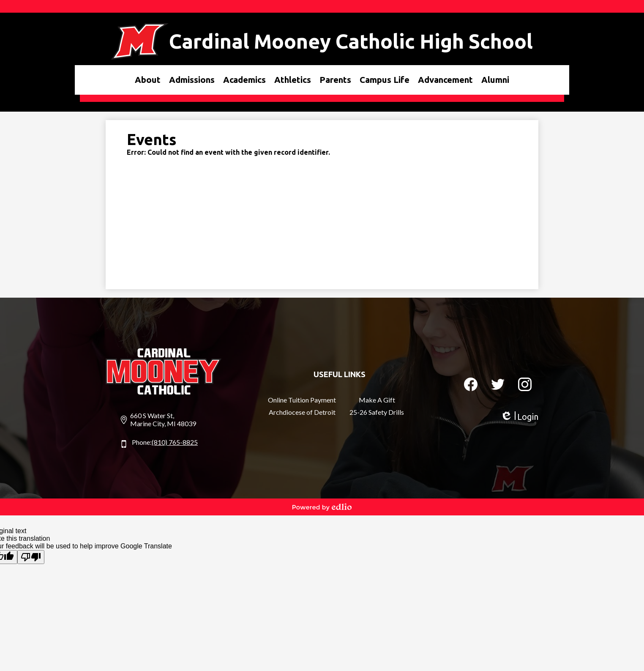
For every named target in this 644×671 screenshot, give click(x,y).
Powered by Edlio (322, 507)
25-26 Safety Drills (377, 412)
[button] (148, 80)
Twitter (498, 386)
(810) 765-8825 (175, 442)
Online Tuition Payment (302, 400)
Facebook (471, 386)
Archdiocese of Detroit (302, 412)
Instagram (525, 386)
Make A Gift (377, 400)
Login (519, 417)
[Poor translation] (31, 557)
